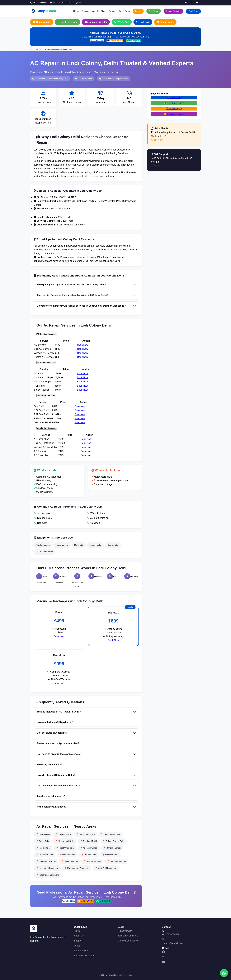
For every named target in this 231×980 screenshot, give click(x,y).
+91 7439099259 (39, 3)
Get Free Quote (68, 22)
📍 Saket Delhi (43, 841)
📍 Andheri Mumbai (89, 848)
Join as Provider (173, 11)
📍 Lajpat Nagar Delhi (110, 834)
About (95, 11)
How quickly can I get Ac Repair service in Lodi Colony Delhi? (86, 285)
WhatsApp (122, 22)
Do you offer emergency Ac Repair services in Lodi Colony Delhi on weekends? (86, 306)
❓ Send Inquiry (174, 109)
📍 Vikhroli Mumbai (92, 861)
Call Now (143, 22)
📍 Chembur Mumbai (116, 861)
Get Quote (154, 11)
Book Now (193, 11)
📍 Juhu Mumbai (89, 855)
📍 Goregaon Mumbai (46, 861)
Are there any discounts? (86, 796)
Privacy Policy (125, 931)
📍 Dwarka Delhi (63, 834)
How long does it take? (86, 765)
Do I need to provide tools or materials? (86, 754)
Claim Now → (158, 140)
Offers (103, 11)
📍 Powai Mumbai (110, 855)
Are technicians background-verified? (86, 743)
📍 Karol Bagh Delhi (86, 834)
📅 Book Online (115, 41)
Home (76, 11)
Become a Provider (84, 956)
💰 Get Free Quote (174, 103)
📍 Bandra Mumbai (112, 848)
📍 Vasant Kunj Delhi (65, 841)
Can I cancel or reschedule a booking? (86, 786)
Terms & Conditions (128, 936)
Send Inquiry (42, 22)
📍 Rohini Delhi (43, 834)
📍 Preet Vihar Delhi (65, 848)
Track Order (124, 11)
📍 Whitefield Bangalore (106, 868)
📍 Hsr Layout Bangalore (47, 868)
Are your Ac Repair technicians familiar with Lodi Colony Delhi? (86, 295)
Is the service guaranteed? (86, 807)
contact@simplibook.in (61, 3)
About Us (79, 936)
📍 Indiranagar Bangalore (47, 875)
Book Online (165, 22)
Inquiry (138, 11)
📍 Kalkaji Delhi (43, 848)
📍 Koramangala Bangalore (77, 868)
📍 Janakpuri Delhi (88, 841)
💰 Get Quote (133, 41)
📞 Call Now (97, 41)
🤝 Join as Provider (174, 114)
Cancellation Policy (128, 941)
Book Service (81, 951)
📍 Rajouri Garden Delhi (114, 841)
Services (86, 11)
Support (113, 11)
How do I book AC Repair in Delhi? (86, 775)
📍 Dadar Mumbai (67, 855)
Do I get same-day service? (86, 733)
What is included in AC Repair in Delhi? (86, 712)
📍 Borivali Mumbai (45, 855)
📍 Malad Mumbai (70, 861)
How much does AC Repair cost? (86, 722)
